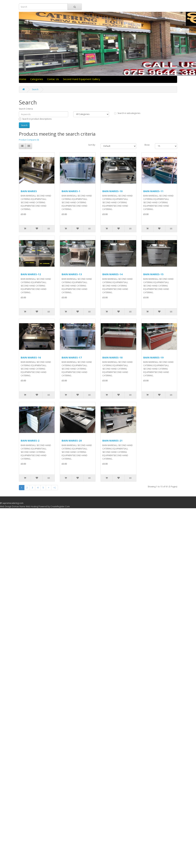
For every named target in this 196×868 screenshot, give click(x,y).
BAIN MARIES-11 (153, 191)
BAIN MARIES (29, 191)
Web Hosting (32, 506)
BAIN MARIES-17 (72, 357)
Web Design (6, 506)
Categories (37, 79)
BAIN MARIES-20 (72, 440)
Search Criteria (26, 109)
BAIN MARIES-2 (30, 440)
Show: (147, 145)
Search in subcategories (127, 113)
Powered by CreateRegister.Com (54, 506)
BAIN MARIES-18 (112, 357)
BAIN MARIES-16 (31, 357)
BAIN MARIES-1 (71, 191)
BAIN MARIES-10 (112, 191)
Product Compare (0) (29, 140)
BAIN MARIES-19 (153, 357)
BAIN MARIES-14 (112, 274)
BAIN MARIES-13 (72, 274)
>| (55, 488)
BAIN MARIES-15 (153, 274)
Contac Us (53, 79)
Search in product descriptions (35, 119)
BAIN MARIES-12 (31, 274)
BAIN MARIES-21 (112, 440)
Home (23, 79)
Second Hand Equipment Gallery (82, 79)
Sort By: (92, 145)
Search (35, 89)
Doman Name (19, 506)
